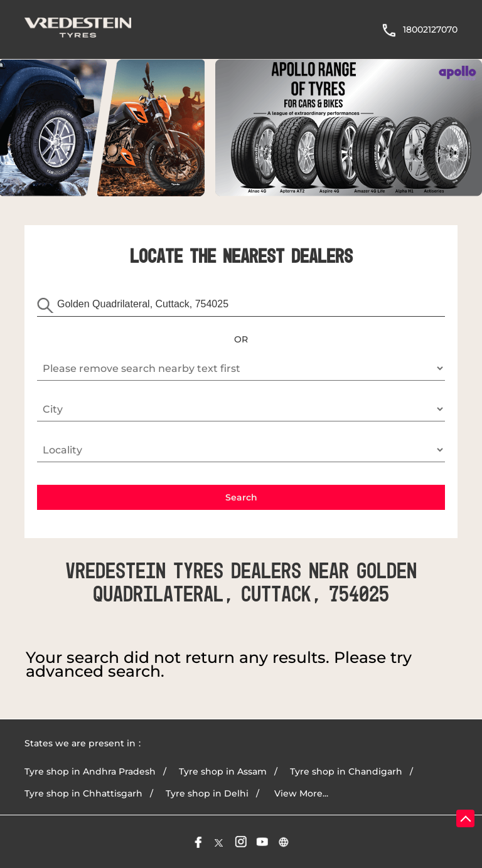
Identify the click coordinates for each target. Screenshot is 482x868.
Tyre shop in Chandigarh (346, 771)
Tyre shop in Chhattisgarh (83, 793)
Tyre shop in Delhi (207, 793)
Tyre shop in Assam (223, 771)
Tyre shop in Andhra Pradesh (90, 771)
